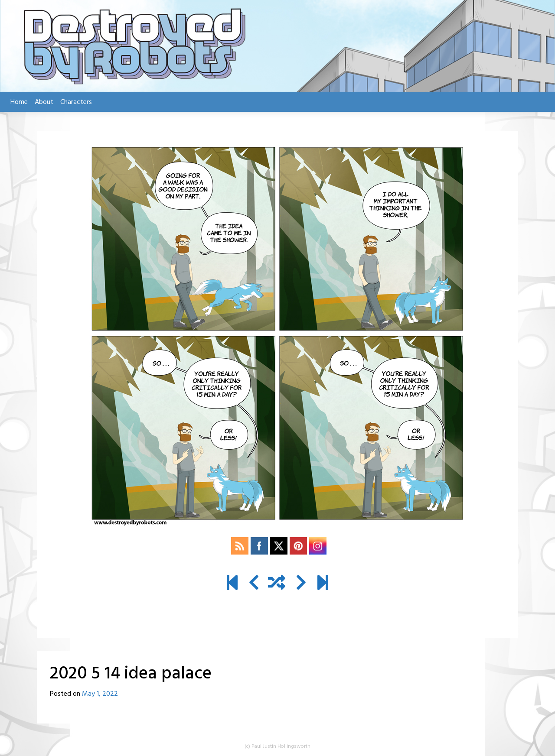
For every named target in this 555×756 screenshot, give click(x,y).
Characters (76, 102)
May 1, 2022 (100, 694)
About (44, 102)
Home (19, 102)
